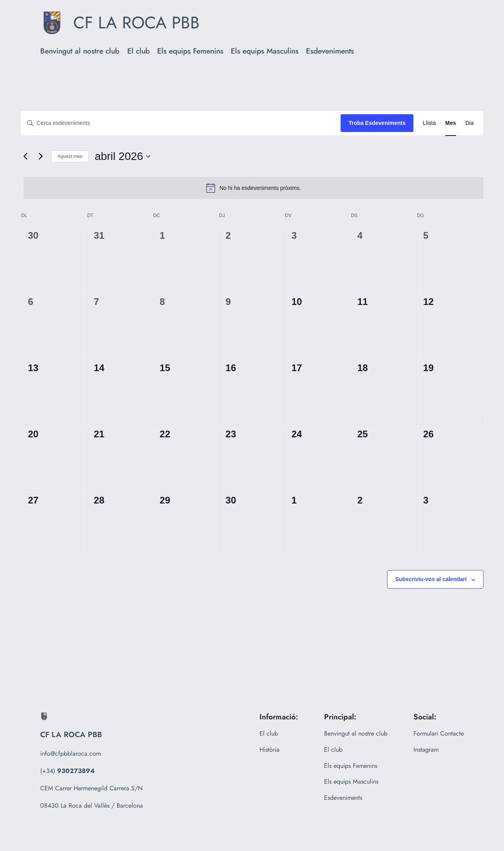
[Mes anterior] (25, 156)
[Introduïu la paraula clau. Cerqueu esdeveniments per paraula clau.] (181, 123)
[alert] (254, 188)
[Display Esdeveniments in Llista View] (429, 123)
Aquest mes (70, 156)
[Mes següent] (41, 156)
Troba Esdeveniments (377, 123)
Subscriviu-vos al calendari (431, 579)
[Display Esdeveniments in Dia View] (470, 123)
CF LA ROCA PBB (136, 23)
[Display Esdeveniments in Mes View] (451, 123)
